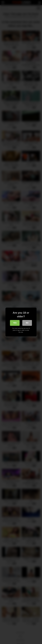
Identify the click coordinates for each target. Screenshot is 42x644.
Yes (15, 323)
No (27, 323)
